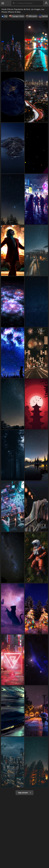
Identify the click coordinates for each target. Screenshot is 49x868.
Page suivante (24, 793)
